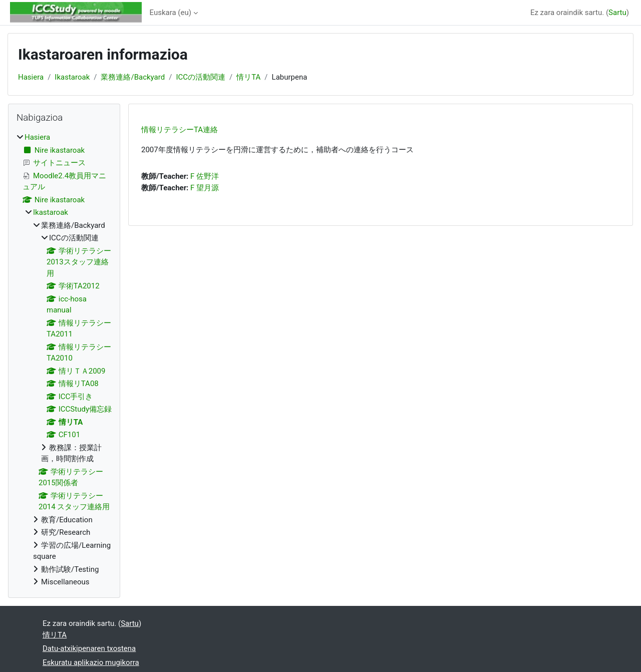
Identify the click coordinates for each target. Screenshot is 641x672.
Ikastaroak (72, 77)
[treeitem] (64, 360)
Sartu (617, 13)
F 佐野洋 (205, 176)
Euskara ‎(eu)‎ (171, 13)
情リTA (248, 77)
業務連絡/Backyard (133, 77)
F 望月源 (205, 188)
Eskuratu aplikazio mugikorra (91, 662)
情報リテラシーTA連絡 (180, 130)
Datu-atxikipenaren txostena (89, 648)
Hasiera (31, 77)
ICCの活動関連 (201, 77)
